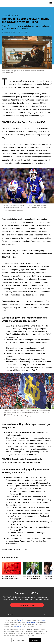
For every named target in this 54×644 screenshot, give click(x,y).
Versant (20, 620)
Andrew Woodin (8, 32)
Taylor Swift (25, 270)
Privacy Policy (32, 622)
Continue (35, 640)
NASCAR (19, 549)
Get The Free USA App (27, 605)
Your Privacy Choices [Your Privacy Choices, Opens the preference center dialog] (19, 640)
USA (5, 4)
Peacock (6, 150)
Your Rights (18, 626)
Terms (43, 620)
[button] (52, 568)
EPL (14, 549)
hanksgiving (30, 113)
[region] (27, 631)
